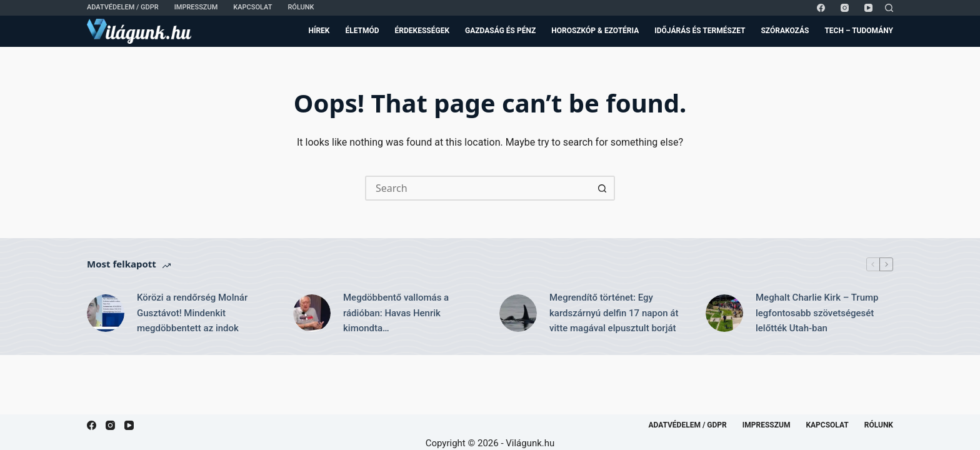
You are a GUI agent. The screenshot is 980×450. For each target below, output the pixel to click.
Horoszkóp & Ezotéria (595, 31)
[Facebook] (821, 8)
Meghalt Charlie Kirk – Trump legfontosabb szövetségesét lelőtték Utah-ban (817, 313)
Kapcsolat (252, 7)
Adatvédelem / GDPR (123, 7)
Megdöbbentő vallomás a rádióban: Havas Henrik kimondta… (396, 313)
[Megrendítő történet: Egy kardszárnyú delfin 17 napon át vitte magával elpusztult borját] (518, 313)
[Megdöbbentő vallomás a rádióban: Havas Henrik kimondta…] (312, 313)
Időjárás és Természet (700, 31)
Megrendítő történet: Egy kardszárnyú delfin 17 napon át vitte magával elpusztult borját (614, 313)
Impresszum (196, 7)
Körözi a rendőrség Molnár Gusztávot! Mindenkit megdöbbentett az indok (192, 313)
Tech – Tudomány (859, 31)
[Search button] (602, 188)
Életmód (362, 31)
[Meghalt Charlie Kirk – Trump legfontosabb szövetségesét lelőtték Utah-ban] (724, 313)
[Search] (889, 8)
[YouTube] (868, 8)
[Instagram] (845, 8)
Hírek (319, 31)
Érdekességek (422, 31)
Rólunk (301, 7)
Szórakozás (785, 31)
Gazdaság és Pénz (500, 31)
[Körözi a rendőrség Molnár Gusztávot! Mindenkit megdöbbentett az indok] (106, 313)
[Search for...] (477, 188)
